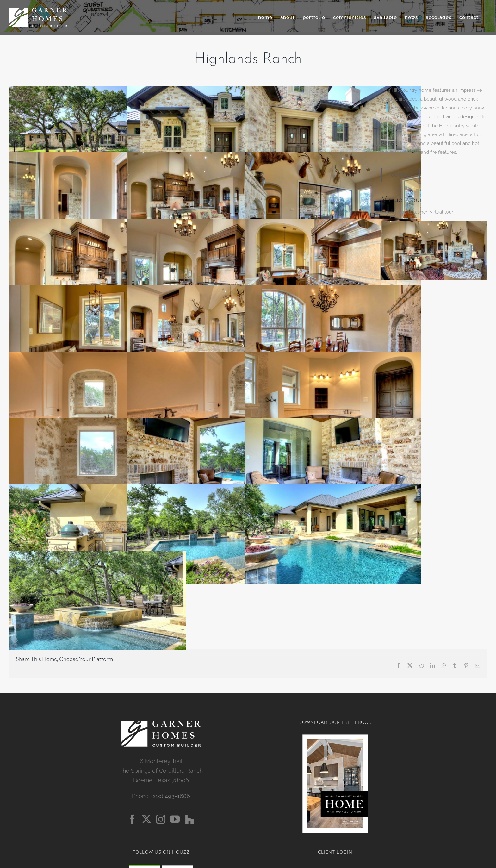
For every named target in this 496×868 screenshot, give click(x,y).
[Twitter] (146, 819)
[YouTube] (175, 819)
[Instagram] (161, 819)
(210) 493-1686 (171, 796)
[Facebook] (132, 819)
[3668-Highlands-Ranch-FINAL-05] (434, 223)
